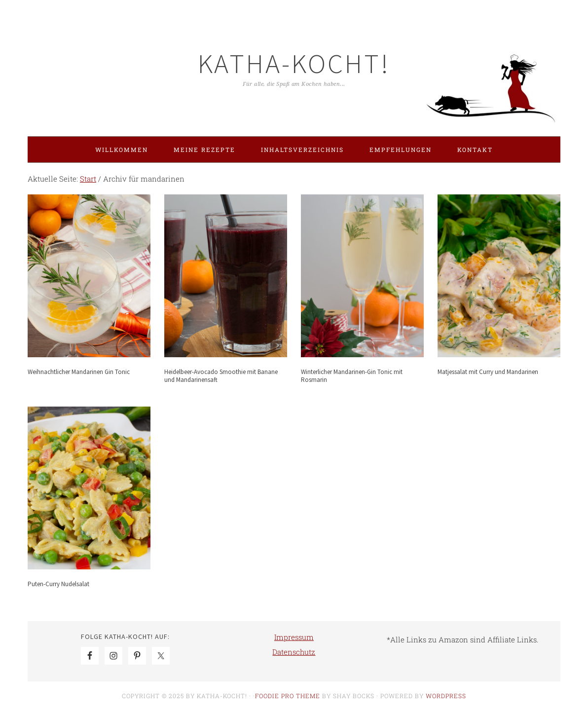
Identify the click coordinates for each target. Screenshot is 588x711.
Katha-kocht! (294, 63)
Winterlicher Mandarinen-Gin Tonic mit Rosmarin (352, 376)
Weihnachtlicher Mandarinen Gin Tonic (79, 372)
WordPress (446, 696)
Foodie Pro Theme (288, 696)
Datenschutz (294, 652)
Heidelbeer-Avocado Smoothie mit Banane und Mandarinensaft (221, 376)
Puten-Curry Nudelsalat (58, 584)
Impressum (294, 637)
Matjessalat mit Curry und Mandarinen (488, 372)
